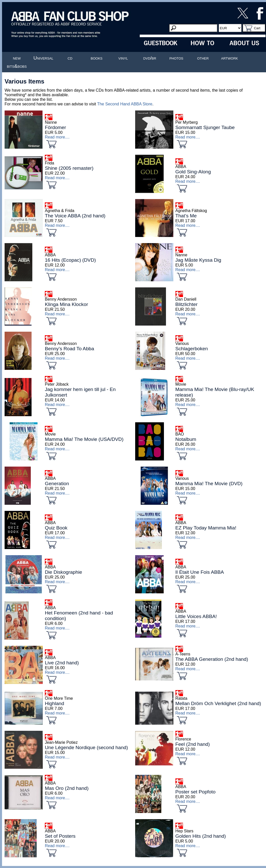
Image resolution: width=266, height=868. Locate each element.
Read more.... (57, 137)
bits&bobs (17, 66)
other (203, 58)
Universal (43, 58)
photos (176, 58)
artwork (230, 58)
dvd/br (150, 58)
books (96, 58)
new (17, 58)
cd (70, 58)
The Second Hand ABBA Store (125, 104)
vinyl (123, 58)
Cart (257, 28)
